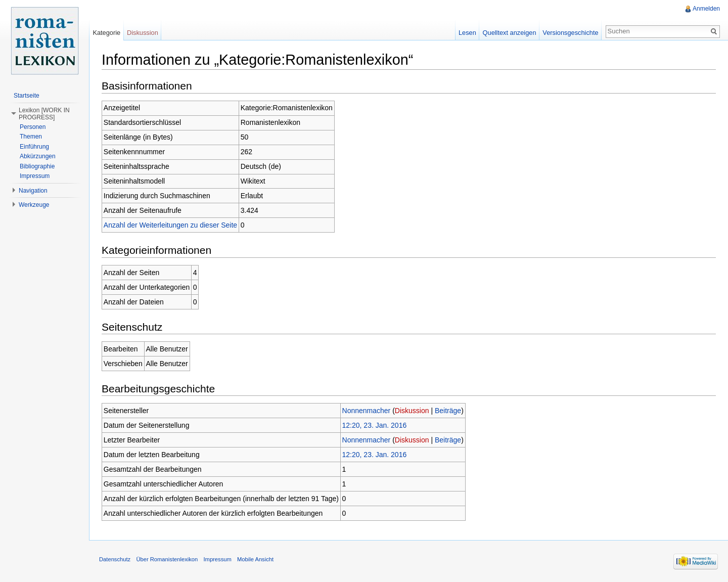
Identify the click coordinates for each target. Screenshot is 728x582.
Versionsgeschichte (570, 33)
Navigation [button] (33, 191)
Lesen (467, 33)
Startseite (27, 96)
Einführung (34, 147)
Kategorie (106, 33)
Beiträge (448, 411)
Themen (31, 137)
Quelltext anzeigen (510, 33)
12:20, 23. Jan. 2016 (375, 425)
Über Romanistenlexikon (167, 559)
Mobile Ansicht (255, 559)
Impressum (35, 176)
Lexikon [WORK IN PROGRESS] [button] (44, 114)
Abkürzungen (38, 156)
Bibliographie (37, 166)
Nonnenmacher (367, 411)
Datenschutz (115, 559)
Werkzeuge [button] (34, 205)
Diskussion (412, 411)
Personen (33, 127)
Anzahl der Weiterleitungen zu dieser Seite (170, 225)
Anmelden (706, 9)
